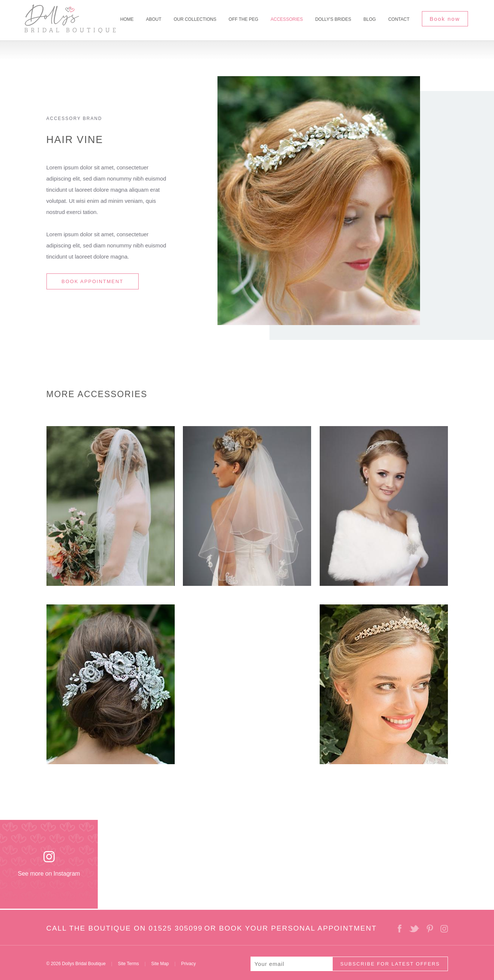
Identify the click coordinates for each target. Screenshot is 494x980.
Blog (370, 19)
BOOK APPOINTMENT (93, 281)
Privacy (188, 964)
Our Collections (195, 19)
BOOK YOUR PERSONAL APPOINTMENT (298, 928)
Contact (399, 19)
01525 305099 (176, 928)
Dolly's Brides (333, 19)
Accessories (287, 19)
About (154, 19)
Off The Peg (243, 19)
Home (127, 19)
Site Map (160, 964)
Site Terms (128, 964)
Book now (445, 19)
